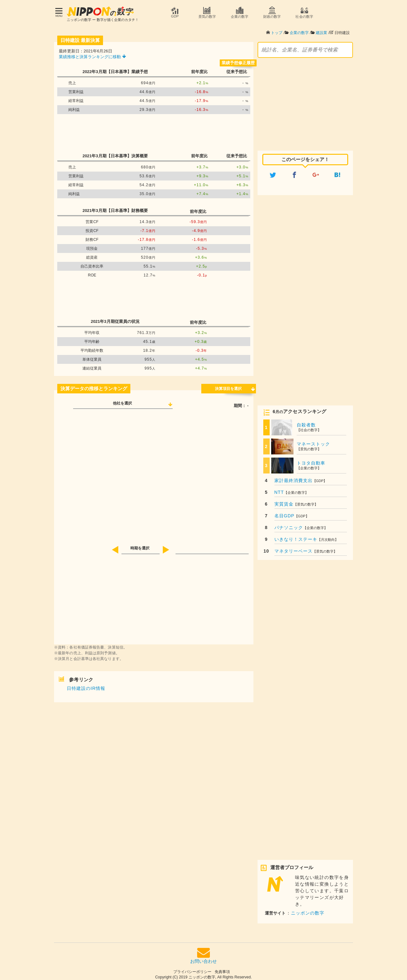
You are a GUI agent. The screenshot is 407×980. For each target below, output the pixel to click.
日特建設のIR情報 (86, 685)
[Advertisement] (154, 130)
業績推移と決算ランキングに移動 (93, 54)
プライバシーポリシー (192, 969)
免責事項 (222, 969)
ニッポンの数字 (308, 910)
